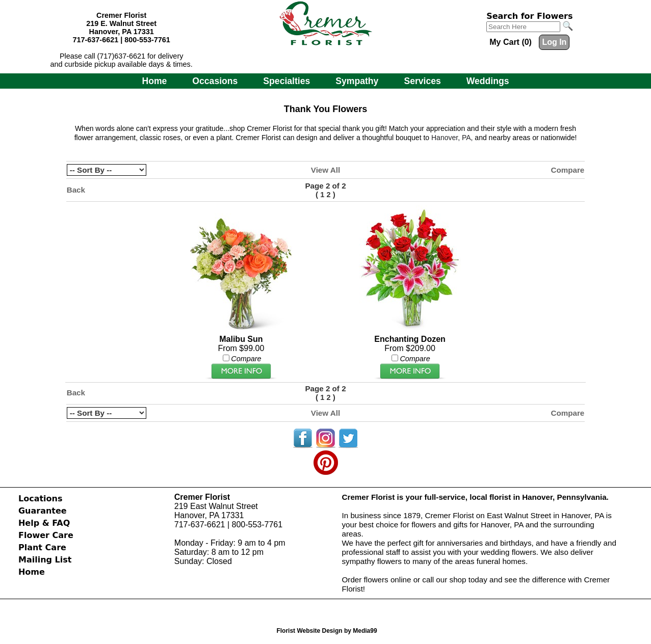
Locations (41, 499)
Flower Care (46, 535)
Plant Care (42, 547)
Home (154, 81)
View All (325, 170)
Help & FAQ (44, 523)
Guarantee (43, 511)
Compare (567, 170)
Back (76, 190)
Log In (554, 42)
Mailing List (45, 560)
